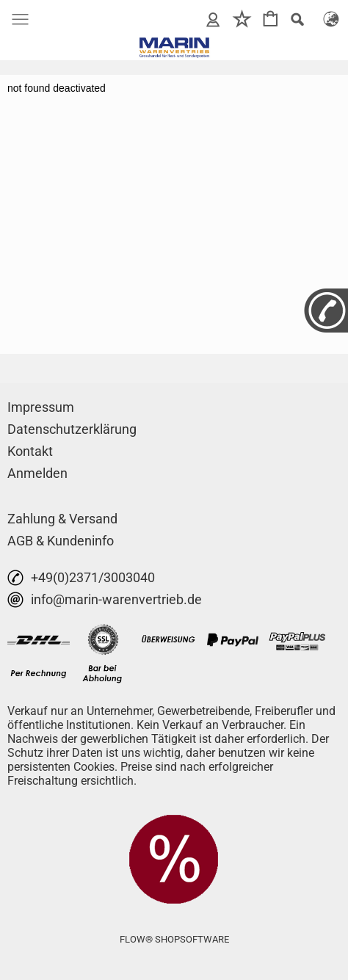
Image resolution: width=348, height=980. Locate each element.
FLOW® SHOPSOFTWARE (174, 939)
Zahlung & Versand (62, 519)
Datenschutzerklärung (72, 429)
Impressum (41, 407)
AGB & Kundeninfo (61, 541)
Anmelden (37, 473)
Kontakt (30, 451)
